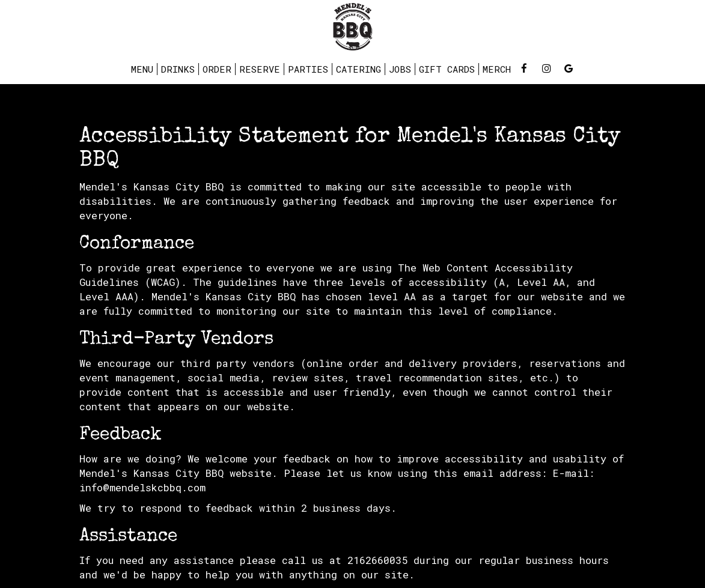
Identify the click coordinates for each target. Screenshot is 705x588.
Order (217, 69)
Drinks (178, 69)
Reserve (260, 69)
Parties (308, 69)
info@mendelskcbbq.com (142, 487)
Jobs (400, 69)
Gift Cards (447, 69)
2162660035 (377, 560)
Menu (142, 69)
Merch (497, 69)
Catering (359, 69)
